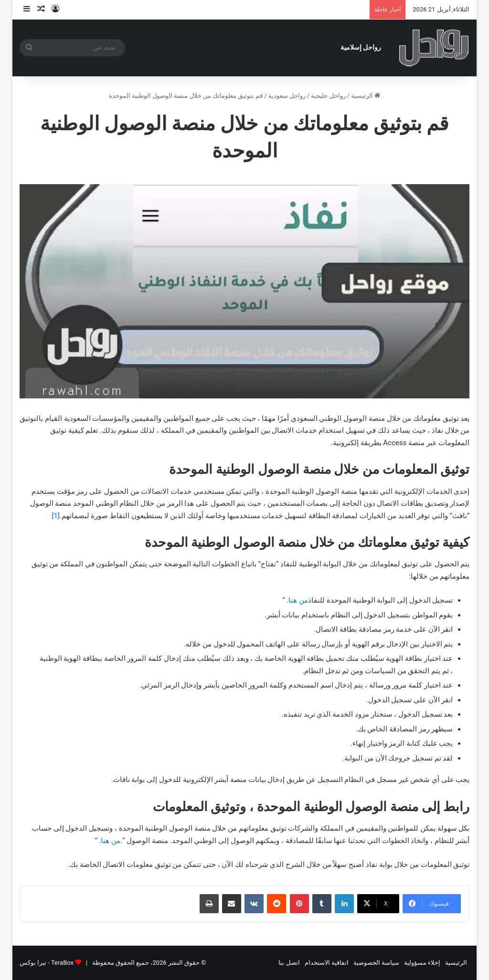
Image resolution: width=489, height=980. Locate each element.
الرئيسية (366, 96)
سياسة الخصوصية (376, 963)
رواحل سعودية (287, 96)
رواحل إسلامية (361, 47)
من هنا (298, 600)
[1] (55, 516)
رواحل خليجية (328, 96)
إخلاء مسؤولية (422, 963)
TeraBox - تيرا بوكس (47, 963)
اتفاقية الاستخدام (327, 963)
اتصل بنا (289, 963)
